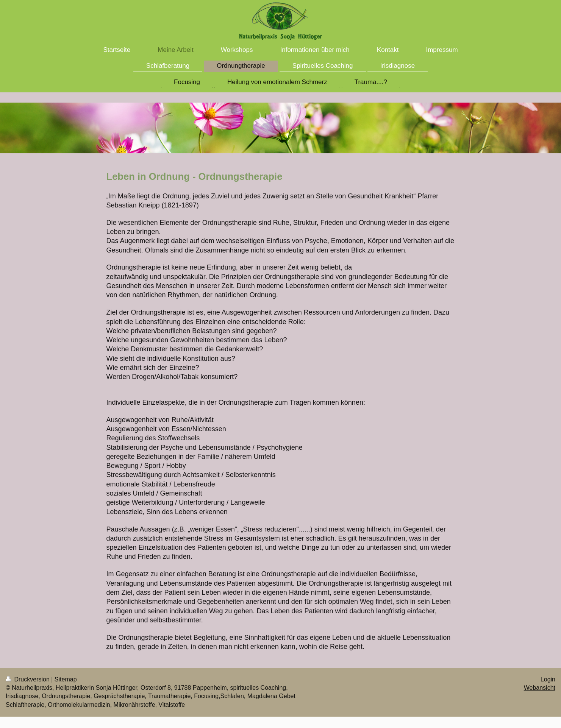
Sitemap (66, 679)
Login (548, 679)
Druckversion (28, 679)
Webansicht (540, 688)
